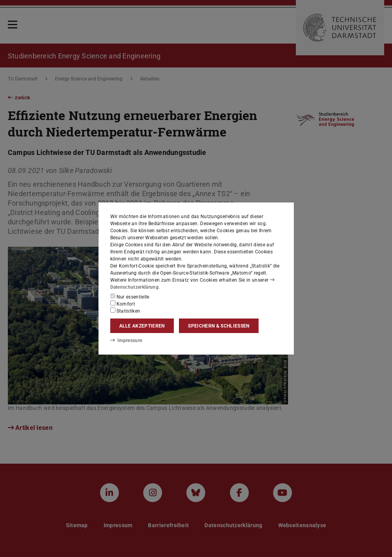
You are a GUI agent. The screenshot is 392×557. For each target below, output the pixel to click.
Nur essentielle (130, 297)
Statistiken (125, 311)
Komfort (123, 304)
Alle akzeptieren (142, 326)
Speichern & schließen (219, 326)
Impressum (126, 340)
